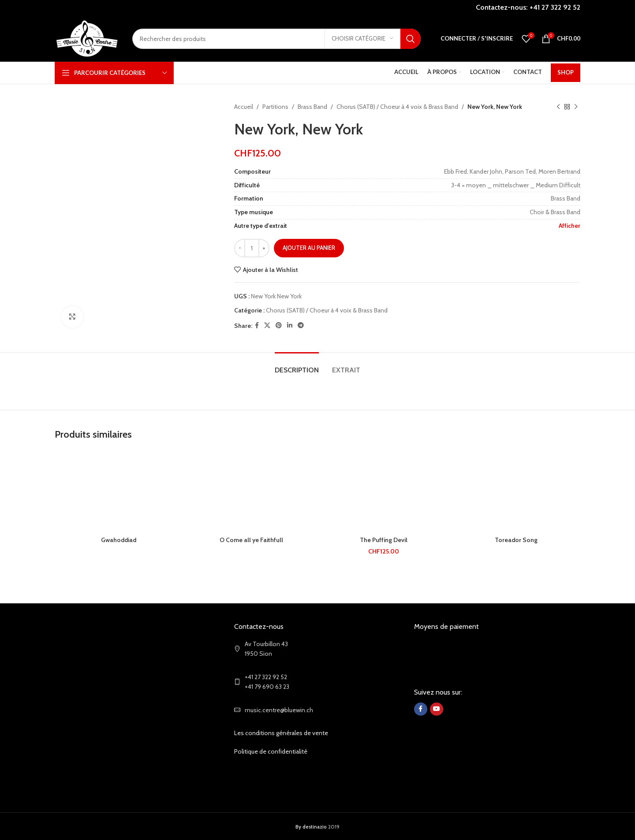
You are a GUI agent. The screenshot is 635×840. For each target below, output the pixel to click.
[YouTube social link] (437, 709)
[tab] (297, 366)
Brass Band (312, 107)
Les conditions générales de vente (281, 733)
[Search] (276, 39)
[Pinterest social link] (279, 325)
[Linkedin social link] (290, 325)
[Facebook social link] (257, 325)
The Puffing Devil (384, 540)
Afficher (570, 226)
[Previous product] (558, 107)
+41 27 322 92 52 (555, 7)
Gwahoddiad (119, 540)
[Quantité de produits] (252, 248)
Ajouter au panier (309, 248)
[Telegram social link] (301, 325)
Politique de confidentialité (271, 751)
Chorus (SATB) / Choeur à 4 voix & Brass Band (397, 107)
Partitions (275, 107)
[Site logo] (87, 38)
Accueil (244, 107)
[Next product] (576, 107)
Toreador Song (516, 540)
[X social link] (267, 325)
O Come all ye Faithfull (251, 540)
